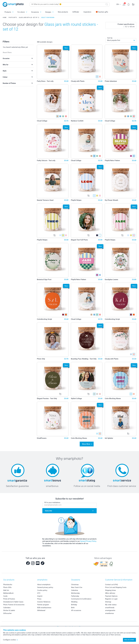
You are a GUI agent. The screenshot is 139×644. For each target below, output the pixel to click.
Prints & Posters (9, 598)
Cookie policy (42, 590)
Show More (86, 444)
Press (39, 598)
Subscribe (48, 510)
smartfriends (110, 607)
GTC (39, 592)
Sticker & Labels (9, 610)
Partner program (43, 604)
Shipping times (110, 590)
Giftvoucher (7, 613)
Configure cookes (11, 640)
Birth (73, 607)
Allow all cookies (129, 640)
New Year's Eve (77, 587)
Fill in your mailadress (52, 502)
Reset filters (7, 52)
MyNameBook (8, 592)
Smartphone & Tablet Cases (13, 601)
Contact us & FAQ (111, 584)
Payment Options (111, 595)
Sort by (110, 38)
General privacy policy (45, 587)
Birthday (74, 604)
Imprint (40, 595)
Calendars (7, 607)
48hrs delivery (110, 592)
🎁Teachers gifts (102, 12)
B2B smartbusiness (44, 607)
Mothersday (75, 592)
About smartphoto (44, 584)
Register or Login (111, 598)
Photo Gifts (7, 587)
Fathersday (75, 595)
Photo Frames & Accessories (14, 604)
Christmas (75, 584)
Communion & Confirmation (81, 598)
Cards (5, 595)
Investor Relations (44, 601)
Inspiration (87, 12)
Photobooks (8, 584)
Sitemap (108, 601)
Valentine (75, 590)
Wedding (74, 601)
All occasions (76, 610)
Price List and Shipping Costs (116, 587)
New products (63, 12)
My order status (111, 604)
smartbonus (109, 613)
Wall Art (6, 590)
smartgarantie (110, 610)
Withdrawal (41, 610)
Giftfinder (76, 12)
